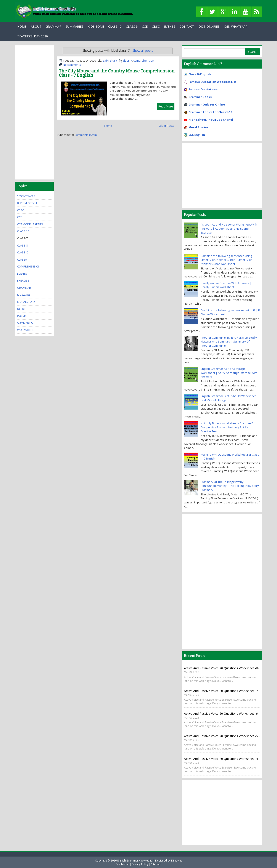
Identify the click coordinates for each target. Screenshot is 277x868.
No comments (72, 65)
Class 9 (132, 26)
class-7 (127, 61)
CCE (145, 26)
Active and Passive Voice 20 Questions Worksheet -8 (221, 668)
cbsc (21, 210)
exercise (23, 280)
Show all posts (143, 50)
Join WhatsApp (236, 26)
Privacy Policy (140, 864)
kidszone (24, 295)
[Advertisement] (34, 112)
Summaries (74, 26)
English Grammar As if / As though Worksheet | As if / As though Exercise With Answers (229, 373)
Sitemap (156, 864)
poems (22, 316)
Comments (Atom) (86, 135)
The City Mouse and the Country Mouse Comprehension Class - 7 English (117, 73)
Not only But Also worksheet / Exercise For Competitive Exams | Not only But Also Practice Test (228, 427)
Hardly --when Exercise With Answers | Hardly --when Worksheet (226, 285)
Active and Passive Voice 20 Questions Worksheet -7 (221, 691)
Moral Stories (198, 127)
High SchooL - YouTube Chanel (211, 120)
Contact (187, 26)
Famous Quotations (203, 89)
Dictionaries (209, 26)
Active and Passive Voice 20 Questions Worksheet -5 (221, 736)
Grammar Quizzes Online (207, 104)
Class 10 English (200, 74)
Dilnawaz (177, 860)
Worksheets (26, 330)
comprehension (144, 61)
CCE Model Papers (30, 224)
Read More (166, 106)
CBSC (156, 26)
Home (22, 26)
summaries (25, 323)
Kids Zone (96, 26)
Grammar (53, 26)
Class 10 (115, 26)
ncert (21, 309)
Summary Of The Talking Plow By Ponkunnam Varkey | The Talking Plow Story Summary (230, 486)
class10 (23, 252)
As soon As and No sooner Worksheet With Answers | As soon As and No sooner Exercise (229, 228)
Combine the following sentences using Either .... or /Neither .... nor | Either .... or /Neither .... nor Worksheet (226, 260)
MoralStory (26, 302)
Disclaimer (122, 864)
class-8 (22, 245)
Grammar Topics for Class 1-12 (210, 112)
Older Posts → (168, 126)
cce (20, 217)
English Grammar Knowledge (135, 860)
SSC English (197, 135)
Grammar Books (200, 97)
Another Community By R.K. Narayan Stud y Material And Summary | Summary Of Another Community (229, 342)
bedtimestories (28, 203)
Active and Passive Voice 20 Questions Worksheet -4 (221, 759)
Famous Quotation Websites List (213, 82)
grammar (24, 288)
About (36, 26)
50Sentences (26, 196)
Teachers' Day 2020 (33, 36)
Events (170, 26)
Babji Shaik (110, 61)
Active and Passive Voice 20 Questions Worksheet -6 (221, 713)
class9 (22, 259)
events (22, 274)
